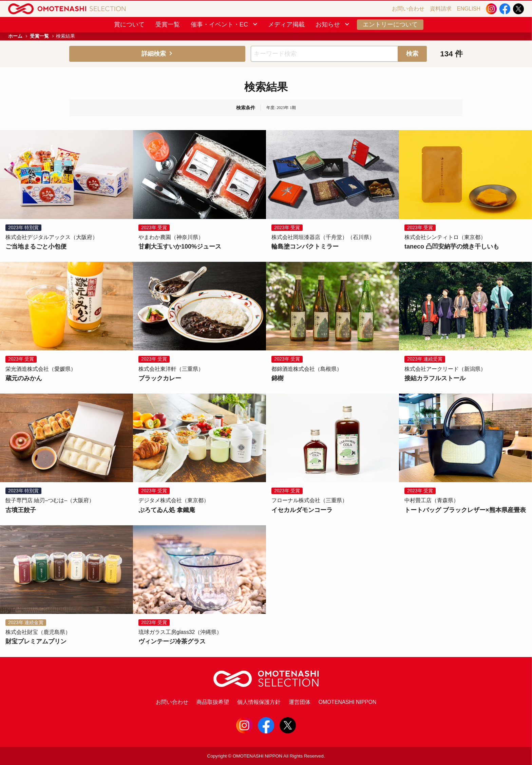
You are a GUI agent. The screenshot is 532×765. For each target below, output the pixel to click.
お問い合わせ (408, 9)
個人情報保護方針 (259, 702)
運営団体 (300, 702)
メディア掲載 (286, 24)
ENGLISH (469, 9)
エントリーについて (390, 24)
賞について (129, 24)
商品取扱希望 (213, 702)
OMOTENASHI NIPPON (348, 702)
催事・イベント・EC (225, 24)
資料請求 (441, 9)
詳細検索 (157, 54)
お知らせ (333, 24)
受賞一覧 (168, 24)
